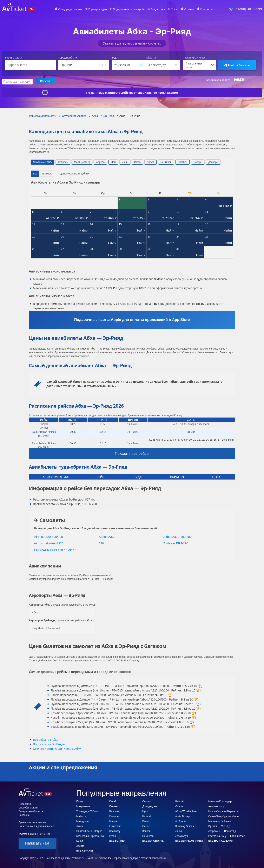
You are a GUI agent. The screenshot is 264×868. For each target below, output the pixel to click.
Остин (146, 826)
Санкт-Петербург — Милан (224, 816)
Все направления (221, 841)
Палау (80, 801)
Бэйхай (113, 821)
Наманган (148, 836)
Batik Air (180, 801)
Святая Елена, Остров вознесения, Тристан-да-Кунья (90, 836)
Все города (117, 841)
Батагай (147, 816)
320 (101, 543)
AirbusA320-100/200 (177, 536)
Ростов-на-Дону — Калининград (227, 836)
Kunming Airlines (184, 826)
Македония (83, 821)
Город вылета (13, 58)
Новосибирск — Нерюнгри (223, 811)
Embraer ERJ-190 (176, 543)
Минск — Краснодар (220, 801)
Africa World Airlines (186, 811)
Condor (179, 806)
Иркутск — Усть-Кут (220, 826)
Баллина (114, 811)
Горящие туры (99, 9)
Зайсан (146, 831)
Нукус (146, 811)
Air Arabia (181, 821)
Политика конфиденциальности (37, 826)
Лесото (80, 846)
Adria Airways (183, 816)
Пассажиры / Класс (194, 58)
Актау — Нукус (217, 806)
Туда (114, 58)
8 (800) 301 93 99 (249, 9)
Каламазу (115, 831)
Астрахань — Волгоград (222, 831)
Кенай (113, 801)
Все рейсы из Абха (46, 739)
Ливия (80, 826)
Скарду (146, 801)
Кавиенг (114, 806)
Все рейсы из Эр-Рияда (49, 744)
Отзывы (186, 9)
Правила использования (33, 822)
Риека (146, 821)
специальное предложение (158, 92)
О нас (172, 9)
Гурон (113, 836)
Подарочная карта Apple (129, 9)
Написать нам (37, 843)
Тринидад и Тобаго (87, 811)
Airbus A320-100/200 (48, 536)
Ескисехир (115, 826)
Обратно (151, 58)
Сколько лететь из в (57, 749)
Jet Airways (182, 836)
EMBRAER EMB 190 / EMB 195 (56, 550)
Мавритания (83, 806)
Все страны (85, 850)
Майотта (81, 816)
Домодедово (150, 806)
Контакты (203, 9)
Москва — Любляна (220, 821)
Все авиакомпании (189, 841)
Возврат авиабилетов (31, 811)
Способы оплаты (28, 807)
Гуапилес (115, 816)
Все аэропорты (153, 841)
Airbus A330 (107, 536)
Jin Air (179, 831)
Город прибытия (68, 58)
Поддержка (156, 9)
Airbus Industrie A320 (49, 543)
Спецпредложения (74, 9)
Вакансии (24, 815)
